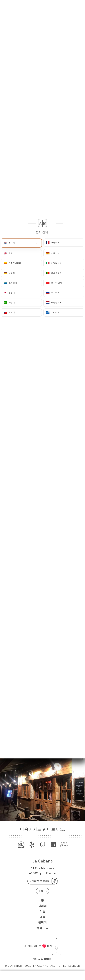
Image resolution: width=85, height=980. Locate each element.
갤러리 (42, 906)
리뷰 (43, 911)
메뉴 (43, 917)
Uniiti (48, 959)
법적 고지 (43, 928)
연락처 (42, 922)
